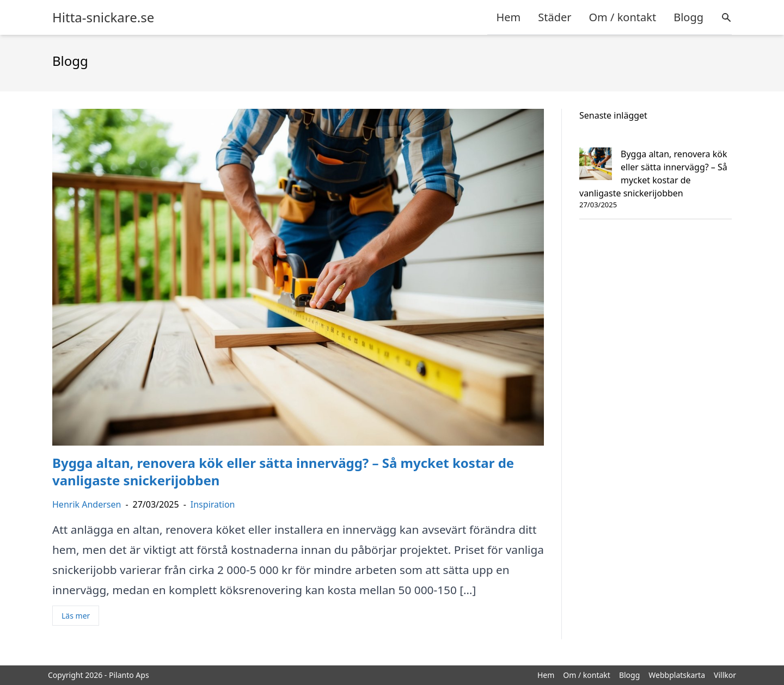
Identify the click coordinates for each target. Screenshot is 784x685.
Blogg (688, 17)
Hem (508, 17)
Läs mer (76, 616)
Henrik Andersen (87, 504)
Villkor (725, 675)
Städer (555, 17)
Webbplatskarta (677, 675)
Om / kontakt (622, 17)
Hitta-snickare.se (103, 17)
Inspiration (213, 504)
